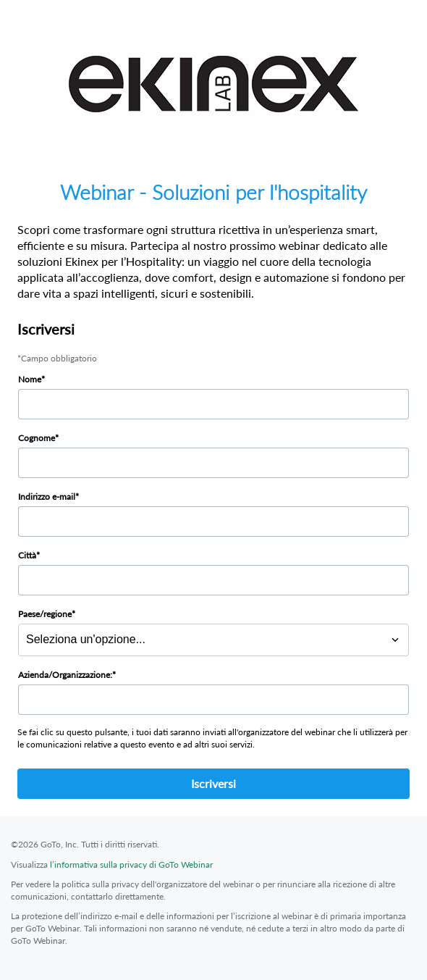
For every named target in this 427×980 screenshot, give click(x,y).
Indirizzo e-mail (47, 497)
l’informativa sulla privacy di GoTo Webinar (131, 864)
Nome (30, 379)
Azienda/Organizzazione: (65, 675)
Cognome (37, 438)
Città (27, 555)
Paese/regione (45, 614)
